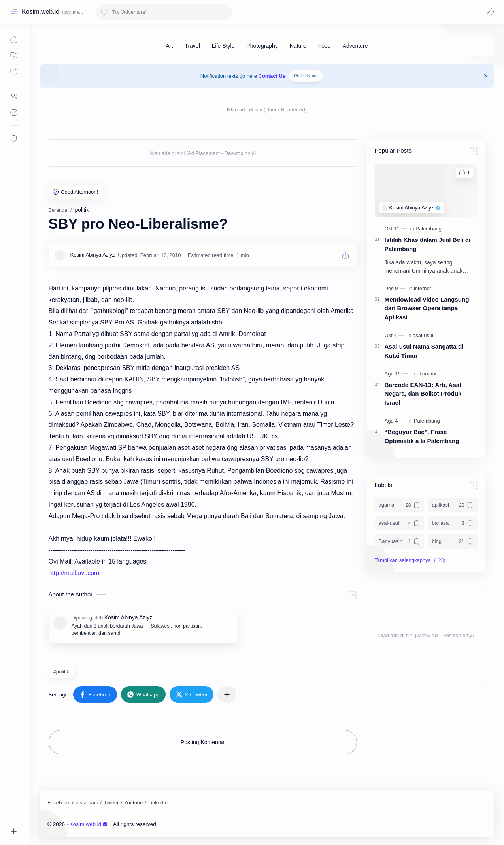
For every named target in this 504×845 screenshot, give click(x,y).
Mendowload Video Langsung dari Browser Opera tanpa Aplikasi (427, 308)
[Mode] (490, 12)
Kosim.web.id (41, 12)
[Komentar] (464, 173)
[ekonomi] (426, 374)
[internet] (422, 288)
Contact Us (272, 76)
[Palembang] (428, 229)
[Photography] (262, 46)
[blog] (453, 541)
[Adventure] (355, 46)
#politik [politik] (61, 672)
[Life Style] (223, 46)
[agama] (399, 505)
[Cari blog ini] (164, 12)
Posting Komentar (203, 742)
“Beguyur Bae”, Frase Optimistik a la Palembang (422, 436)
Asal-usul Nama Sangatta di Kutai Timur (424, 351)
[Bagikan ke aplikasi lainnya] (227, 694)
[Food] (325, 46)
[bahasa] (453, 523)
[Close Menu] (486, 76)
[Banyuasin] (399, 541)
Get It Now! (306, 76)
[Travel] (192, 46)
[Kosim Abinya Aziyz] (93, 255)
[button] (95, 694)
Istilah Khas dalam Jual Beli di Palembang (428, 244)
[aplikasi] (453, 505)
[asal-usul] (423, 335)
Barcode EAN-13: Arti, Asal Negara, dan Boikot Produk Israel (423, 394)
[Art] (169, 46)
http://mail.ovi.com (74, 573)
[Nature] (298, 46)
